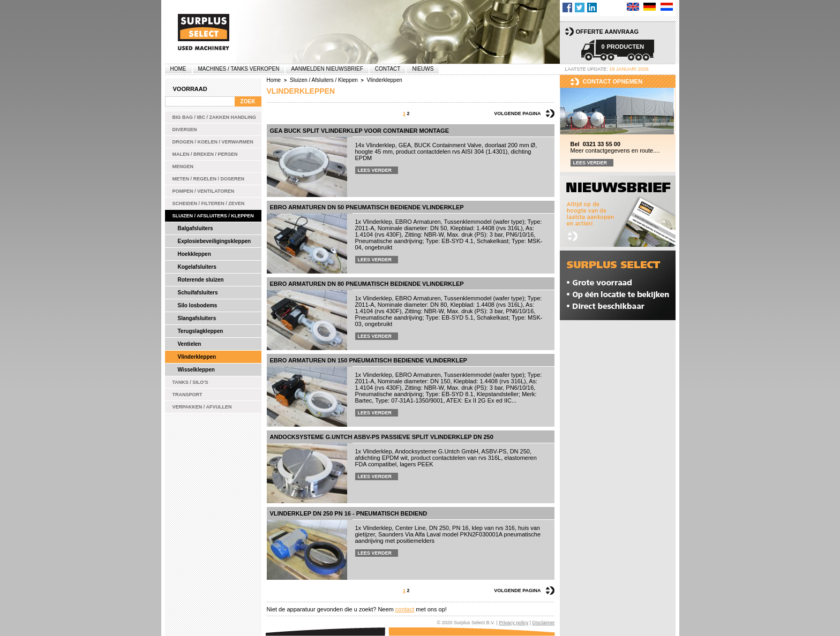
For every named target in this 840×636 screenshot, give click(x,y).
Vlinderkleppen (197, 357)
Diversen (185, 130)
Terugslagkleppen (201, 331)
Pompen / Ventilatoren (204, 191)
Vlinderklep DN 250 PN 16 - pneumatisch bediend (349, 513)
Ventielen (190, 344)
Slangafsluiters (197, 318)
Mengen (183, 166)
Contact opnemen (613, 81)
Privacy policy (513, 623)
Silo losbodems (198, 305)
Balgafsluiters (196, 228)
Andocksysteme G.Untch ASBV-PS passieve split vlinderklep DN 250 (382, 437)
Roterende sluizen (201, 280)
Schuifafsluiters (198, 293)
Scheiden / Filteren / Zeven (209, 203)
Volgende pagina (517, 113)
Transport (187, 395)
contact (405, 609)
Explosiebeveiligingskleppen (215, 241)
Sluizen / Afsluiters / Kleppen (213, 216)
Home (178, 69)
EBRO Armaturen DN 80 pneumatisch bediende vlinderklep (367, 284)
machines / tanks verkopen (239, 69)
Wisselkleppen (196, 370)
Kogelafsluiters (197, 267)
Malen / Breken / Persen (205, 154)
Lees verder (375, 170)
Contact (388, 69)
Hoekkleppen (194, 254)
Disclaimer (543, 623)
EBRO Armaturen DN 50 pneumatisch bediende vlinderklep (367, 207)
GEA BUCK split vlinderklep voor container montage (360, 131)
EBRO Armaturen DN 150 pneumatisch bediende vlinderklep (369, 360)
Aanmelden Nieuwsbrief (327, 69)
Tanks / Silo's (190, 382)
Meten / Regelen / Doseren (209, 179)
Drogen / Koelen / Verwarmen (213, 142)
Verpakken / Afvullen (202, 407)
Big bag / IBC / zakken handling (215, 117)
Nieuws (423, 69)
